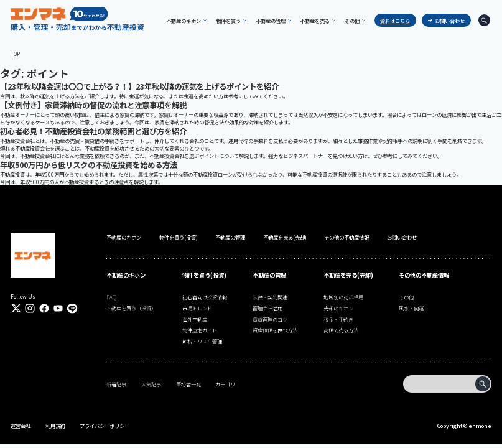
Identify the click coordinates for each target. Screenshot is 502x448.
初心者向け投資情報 (205, 297)
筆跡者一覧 (188, 384)
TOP (15, 54)
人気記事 (151, 384)
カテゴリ (225, 384)
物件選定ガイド (200, 330)
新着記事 (116, 384)
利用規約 (55, 426)
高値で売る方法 (341, 330)
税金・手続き (338, 319)
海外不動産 (195, 319)
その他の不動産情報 (346, 237)
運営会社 (21, 426)
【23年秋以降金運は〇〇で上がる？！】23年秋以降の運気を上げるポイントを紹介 (139, 86)
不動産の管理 (230, 237)
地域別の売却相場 (343, 297)
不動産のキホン (124, 237)
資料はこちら (395, 21)
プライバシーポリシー (105, 426)
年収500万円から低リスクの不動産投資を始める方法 (89, 165)
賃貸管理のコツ (270, 319)
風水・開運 (411, 308)
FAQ (111, 297)
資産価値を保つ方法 (275, 330)
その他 (406, 297)
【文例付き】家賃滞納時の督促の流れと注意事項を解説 (93, 105)
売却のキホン (338, 308)
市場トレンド (197, 308)
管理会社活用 (267, 308)
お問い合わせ (450, 21)
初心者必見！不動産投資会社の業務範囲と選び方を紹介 (93, 131)
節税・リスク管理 (202, 341)
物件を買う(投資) (179, 237)
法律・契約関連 (270, 297)
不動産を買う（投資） (131, 308)
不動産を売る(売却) (285, 237)
